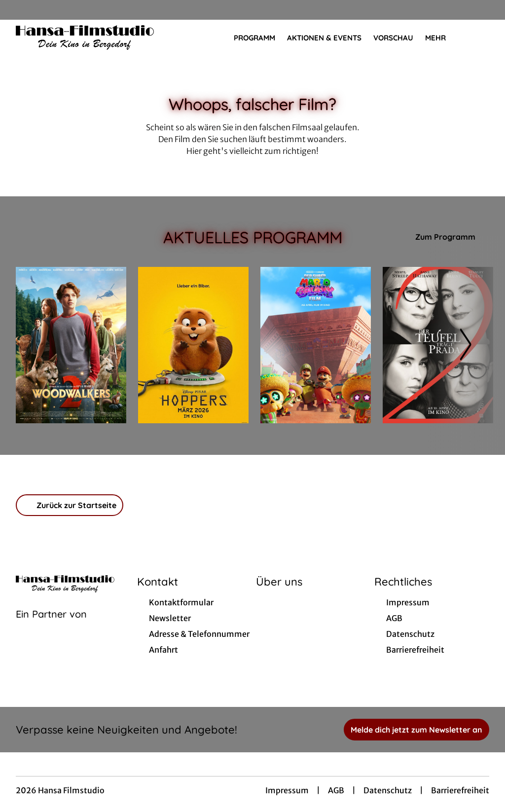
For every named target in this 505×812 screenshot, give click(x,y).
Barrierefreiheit (460, 790)
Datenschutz (388, 790)
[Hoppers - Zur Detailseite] (193, 345)
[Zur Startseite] (85, 37)
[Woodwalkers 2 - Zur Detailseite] (71, 345)
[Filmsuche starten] (479, 37)
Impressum (287, 790)
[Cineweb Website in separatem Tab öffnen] (51, 627)
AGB (336, 790)
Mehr (441, 38)
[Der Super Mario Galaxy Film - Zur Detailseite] (316, 345)
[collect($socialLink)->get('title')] (18, 10)
